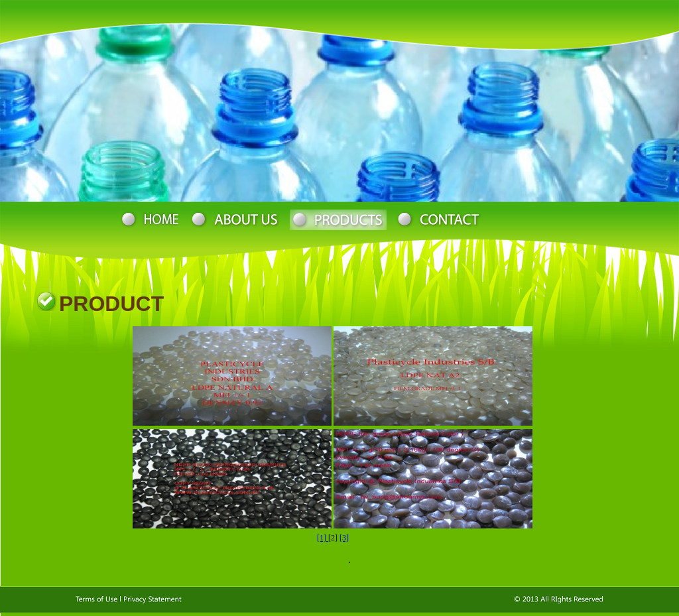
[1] (323, 538)
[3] (344, 538)
